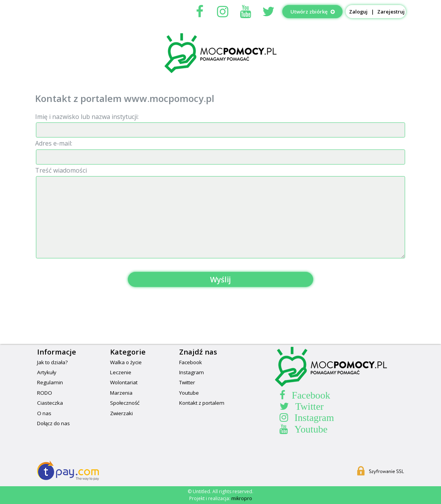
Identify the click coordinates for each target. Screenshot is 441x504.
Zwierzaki (121, 413)
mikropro (242, 498)
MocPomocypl (220, 53)
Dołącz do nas (53, 423)
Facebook (191, 362)
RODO (45, 393)
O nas (44, 413)
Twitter (187, 382)
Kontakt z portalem (202, 403)
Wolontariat (124, 382)
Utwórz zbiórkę (313, 12)
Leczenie (121, 372)
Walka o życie (126, 362)
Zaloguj (358, 12)
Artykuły (47, 372)
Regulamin (50, 382)
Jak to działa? (52, 362)
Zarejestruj (391, 12)
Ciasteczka (50, 403)
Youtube (189, 393)
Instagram (192, 372)
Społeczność (125, 403)
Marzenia (121, 393)
